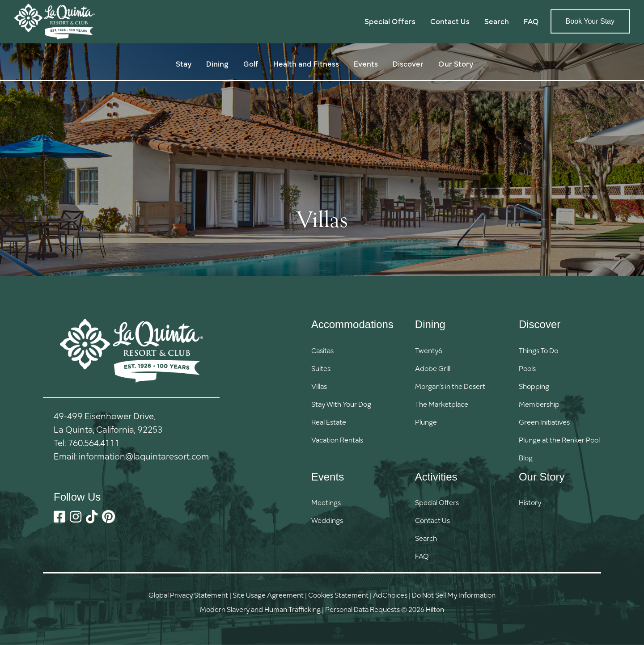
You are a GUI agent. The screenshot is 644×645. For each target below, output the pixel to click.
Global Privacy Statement (188, 595)
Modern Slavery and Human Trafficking (260, 609)
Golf (251, 64)
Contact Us (450, 21)
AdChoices (390, 595)
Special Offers (390, 21)
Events (366, 64)
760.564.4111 (94, 443)
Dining (217, 64)
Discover (408, 64)
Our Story (456, 64)
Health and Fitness (306, 64)
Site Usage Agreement (268, 595)
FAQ (531, 21)
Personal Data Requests (362, 609)
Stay (184, 64)
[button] (437, 538)
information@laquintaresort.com (144, 456)
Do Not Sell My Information (454, 595)
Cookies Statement (338, 595)
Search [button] (497, 21)
